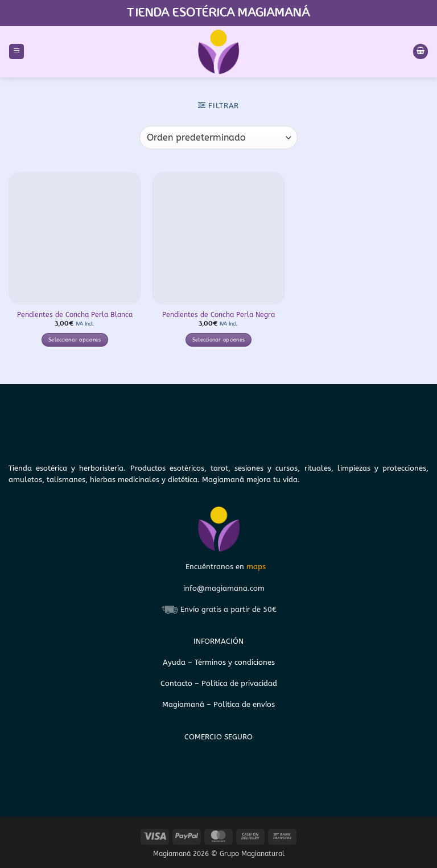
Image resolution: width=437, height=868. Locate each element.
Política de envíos (244, 704)
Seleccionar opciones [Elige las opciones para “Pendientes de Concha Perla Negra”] (219, 340)
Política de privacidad (239, 683)
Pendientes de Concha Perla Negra (218, 315)
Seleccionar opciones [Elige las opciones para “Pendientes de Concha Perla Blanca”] (75, 340)
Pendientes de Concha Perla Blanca (75, 315)
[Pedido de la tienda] (218, 137)
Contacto (178, 683)
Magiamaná (183, 704)
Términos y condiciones (235, 662)
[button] (17, 52)
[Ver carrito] (420, 52)
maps (256, 567)
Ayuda (175, 662)
